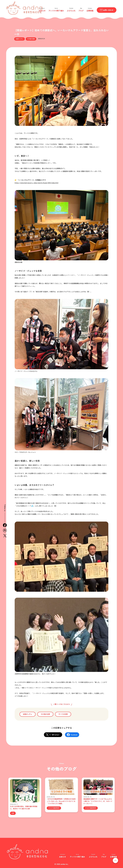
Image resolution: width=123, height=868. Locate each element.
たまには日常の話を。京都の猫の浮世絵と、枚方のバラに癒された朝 (24, 807)
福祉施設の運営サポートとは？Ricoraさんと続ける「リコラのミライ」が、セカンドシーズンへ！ (98, 801)
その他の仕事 (31, 39)
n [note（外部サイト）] (5, 530)
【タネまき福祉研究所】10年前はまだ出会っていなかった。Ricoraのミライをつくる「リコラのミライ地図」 (61, 801)
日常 (13, 813)
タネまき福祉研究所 (54, 808)
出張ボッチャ (19, 39)
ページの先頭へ (118, 860)
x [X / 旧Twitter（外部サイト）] (5, 536)
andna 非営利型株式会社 (24, 8)
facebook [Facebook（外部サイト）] (5, 525)
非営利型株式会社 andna (27, 852)
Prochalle (71, 8)
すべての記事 (63, 714)
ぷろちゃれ (71, 11)
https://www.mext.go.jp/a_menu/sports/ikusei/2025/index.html (36, 183)
